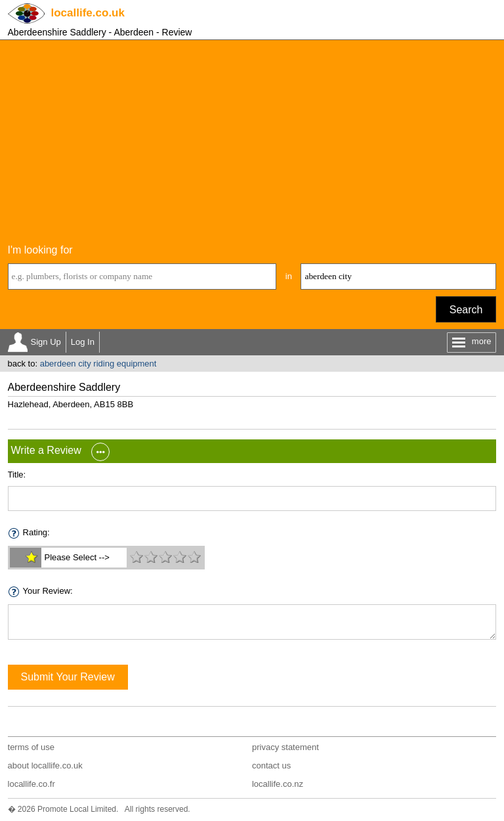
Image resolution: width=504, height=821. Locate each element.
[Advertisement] (252, 139)
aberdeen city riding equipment (98, 364)
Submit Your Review (68, 677)
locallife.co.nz (278, 784)
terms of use (31, 747)
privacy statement (285, 747)
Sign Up (46, 342)
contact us (271, 766)
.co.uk (88, 13)
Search (466, 310)
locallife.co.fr (31, 784)
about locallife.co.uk (45, 766)
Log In (83, 342)
